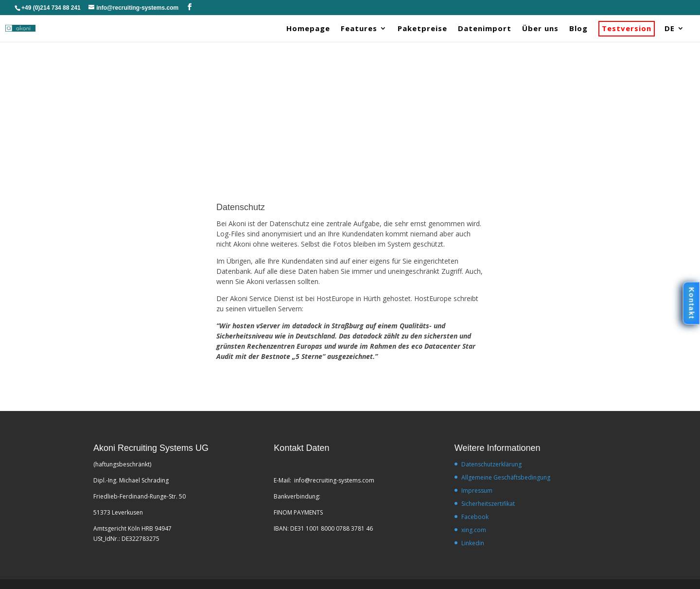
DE (670, 29)
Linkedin (473, 543)
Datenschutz (241, 207)
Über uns (540, 29)
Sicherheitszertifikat (488, 504)
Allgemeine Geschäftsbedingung (506, 477)
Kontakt (691, 303)
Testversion (627, 29)
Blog (578, 29)
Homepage (308, 29)
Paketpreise (422, 29)
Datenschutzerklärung (491, 464)
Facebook (475, 517)
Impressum (477, 491)
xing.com (474, 530)
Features (359, 29)
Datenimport (485, 29)
